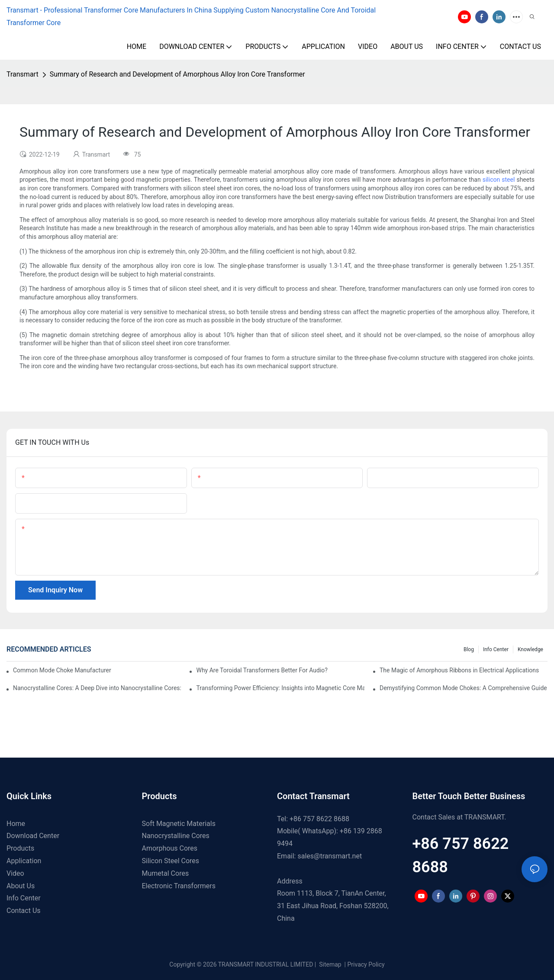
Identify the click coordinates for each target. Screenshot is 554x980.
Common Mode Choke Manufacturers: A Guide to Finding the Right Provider (62, 670)
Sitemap (330, 964)
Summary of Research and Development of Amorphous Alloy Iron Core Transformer (177, 74)
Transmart (23, 74)
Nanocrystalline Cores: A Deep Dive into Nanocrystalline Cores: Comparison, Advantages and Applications (97, 688)
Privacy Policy (366, 964)
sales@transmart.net (330, 856)
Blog (469, 649)
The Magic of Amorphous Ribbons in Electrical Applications (459, 670)
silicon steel (499, 180)
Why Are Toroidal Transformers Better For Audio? (262, 670)
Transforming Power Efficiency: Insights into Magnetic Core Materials (280, 688)
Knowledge (530, 649)
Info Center (496, 649)
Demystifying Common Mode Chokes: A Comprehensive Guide (463, 688)
